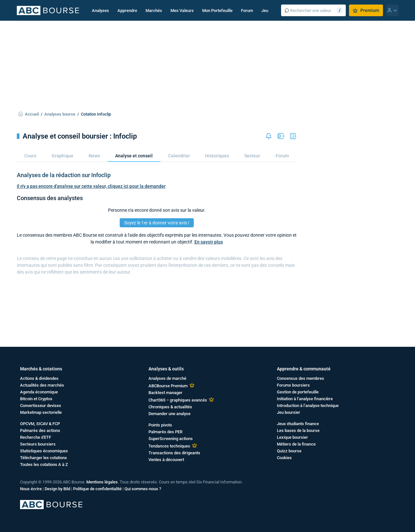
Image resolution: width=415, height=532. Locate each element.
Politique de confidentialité (97, 489)
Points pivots (160, 425)
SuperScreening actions (171, 439)
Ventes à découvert (166, 460)
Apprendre (127, 11)
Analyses (100, 11)
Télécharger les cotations (44, 458)
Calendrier (179, 156)
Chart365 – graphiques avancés (178, 400)
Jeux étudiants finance (298, 424)
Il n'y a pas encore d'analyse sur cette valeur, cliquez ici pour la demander (91, 186)
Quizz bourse (289, 451)
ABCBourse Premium (168, 386)
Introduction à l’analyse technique (308, 406)
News (94, 156)
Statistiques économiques (44, 451)
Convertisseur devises (41, 406)
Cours (30, 156)
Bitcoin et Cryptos (36, 399)
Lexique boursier (292, 437)
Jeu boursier (289, 412)
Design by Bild (57, 489)
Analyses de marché (167, 378)
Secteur (252, 156)
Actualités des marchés (42, 385)
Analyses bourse (60, 114)
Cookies (284, 458)
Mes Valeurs (182, 11)
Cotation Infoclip (96, 114)
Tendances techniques (169, 446)
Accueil (32, 114)
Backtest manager (165, 393)
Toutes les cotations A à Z (44, 464)
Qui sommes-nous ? (143, 489)
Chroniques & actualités (170, 407)
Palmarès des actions (40, 430)
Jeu (265, 11)
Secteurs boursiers (38, 444)
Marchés (154, 11)
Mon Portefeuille (217, 11)
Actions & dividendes (39, 378)
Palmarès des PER (165, 432)
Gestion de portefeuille (298, 392)
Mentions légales (102, 482)
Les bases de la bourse (298, 430)
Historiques (217, 156)
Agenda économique (39, 392)
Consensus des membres (300, 378)
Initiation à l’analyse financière (305, 399)
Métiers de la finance (296, 444)
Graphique (63, 156)
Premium (366, 10)
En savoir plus (209, 242)
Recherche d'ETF (36, 437)
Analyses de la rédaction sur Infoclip (64, 175)
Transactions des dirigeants (174, 453)
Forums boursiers (293, 385)
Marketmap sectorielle (41, 412)
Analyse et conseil (134, 156)
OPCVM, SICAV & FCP (40, 424)
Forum (247, 11)
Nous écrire (31, 489)
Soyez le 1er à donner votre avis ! (157, 223)
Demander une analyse (169, 414)
